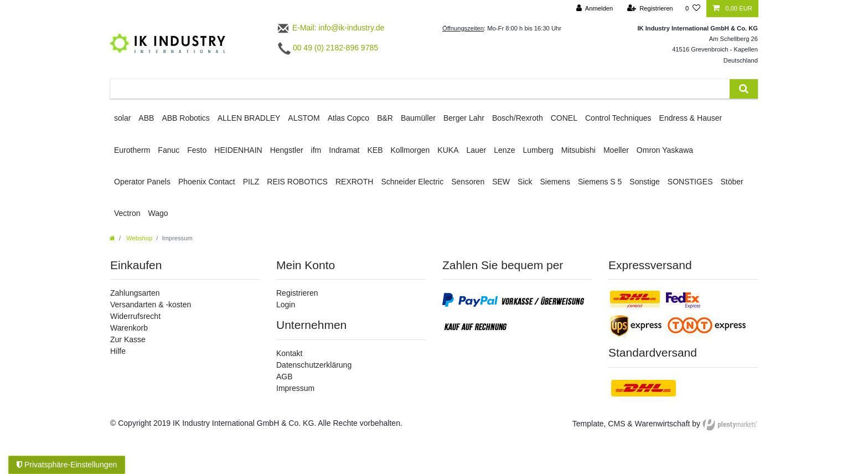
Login (286, 305)
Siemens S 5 (600, 182)
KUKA (448, 150)
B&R (385, 118)
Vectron (127, 213)
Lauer (476, 150)
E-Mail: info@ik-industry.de (330, 28)
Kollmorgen (410, 150)
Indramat (344, 150)
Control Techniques (618, 118)
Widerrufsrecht (135, 316)
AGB (285, 377)
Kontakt (289, 353)
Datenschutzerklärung (314, 365)
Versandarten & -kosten (151, 305)
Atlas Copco (348, 118)
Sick (525, 182)
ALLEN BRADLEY (249, 118)
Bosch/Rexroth (518, 118)
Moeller (616, 150)
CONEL (564, 118)
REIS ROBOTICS (297, 182)
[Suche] (744, 89)
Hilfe (118, 351)
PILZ (251, 182)
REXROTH (354, 182)
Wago (158, 213)
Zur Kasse (128, 339)
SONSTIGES (690, 182)
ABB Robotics (185, 118)
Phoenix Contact (207, 182)
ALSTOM (304, 118)
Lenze (504, 150)
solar (122, 118)
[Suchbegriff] (420, 89)
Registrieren (297, 293)
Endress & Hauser (691, 118)
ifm (316, 150)
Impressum (295, 388)
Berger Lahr (464, 118)
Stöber (732, 182)
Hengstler (287, 150)
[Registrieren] (650, 9)
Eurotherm (132, 150)
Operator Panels (142, 182)
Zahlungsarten (135, 293)
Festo (197, 150)
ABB (146, 118)
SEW (501, 182)
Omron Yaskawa (665, 150)
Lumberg (538, 150)
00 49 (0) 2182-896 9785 (328, 48)
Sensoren (468, 182)
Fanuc (169, 150)
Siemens (555, 182)
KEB (375, 150)
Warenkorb (129, 328)
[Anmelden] (595, 9)
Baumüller (418, 118)
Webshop (138, 238)
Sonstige (644, 182)
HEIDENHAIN (238, 150)
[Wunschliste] (693, 9)
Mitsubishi (578, 150)
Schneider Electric (412, 182)
